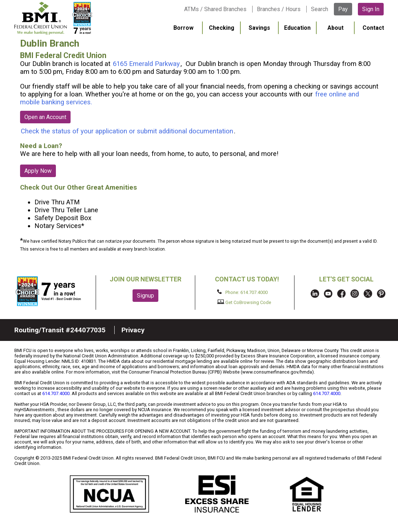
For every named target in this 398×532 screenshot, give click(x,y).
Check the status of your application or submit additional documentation (127, 131)
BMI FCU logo (61, 18)
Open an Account (45, 117)
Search (320, 9)
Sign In (371, 9)
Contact (373, 28)
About (335, 28)
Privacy (133, 330)
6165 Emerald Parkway (146, 64)
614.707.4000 (56, 393)
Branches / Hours (279, 9)
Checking (222, 28)
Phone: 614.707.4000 (242, 292)
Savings (259, 28)
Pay (343, 9)
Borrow (183, 28)
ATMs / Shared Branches (215, 9)
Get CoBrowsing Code (244, 302)
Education (297, 28)
